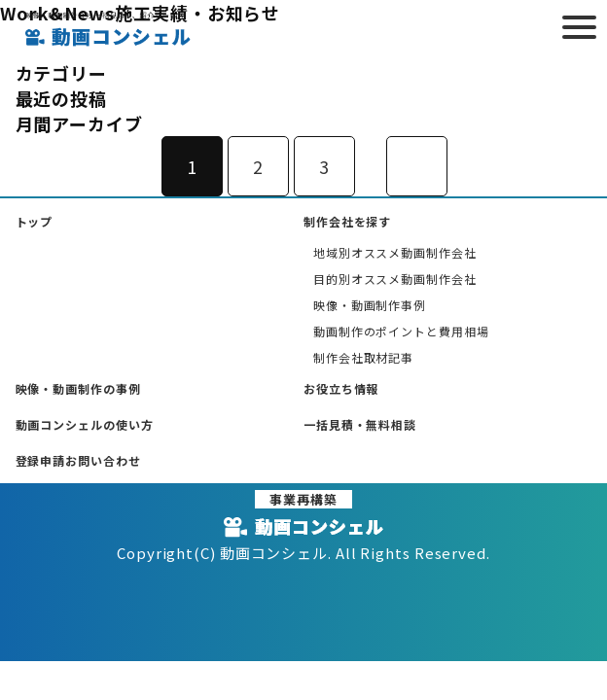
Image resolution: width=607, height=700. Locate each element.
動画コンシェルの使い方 (85, 424)
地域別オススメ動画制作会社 (395, 252)
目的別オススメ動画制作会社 (395, 279)
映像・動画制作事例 (370, 305)
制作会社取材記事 (363, 357)
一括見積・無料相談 (360, 424)
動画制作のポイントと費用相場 (401, 331)
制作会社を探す (347, 221)
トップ (35, 221)
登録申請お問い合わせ (78, 460)
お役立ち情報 (341, 388)
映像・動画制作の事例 (78, 388)
